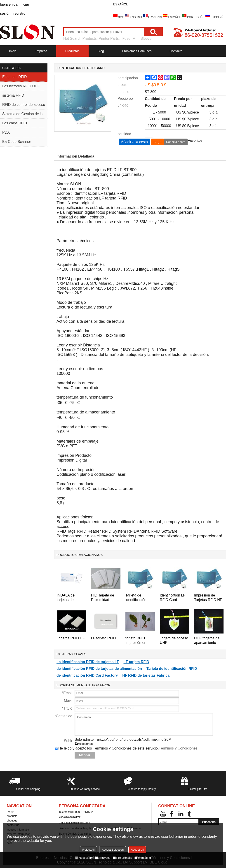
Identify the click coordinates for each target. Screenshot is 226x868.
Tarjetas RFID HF (71, 638)
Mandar (85, 755)
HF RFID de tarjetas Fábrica (146, 675)
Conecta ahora (176, 142)
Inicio (13, 51)
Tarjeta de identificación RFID (136, 598)
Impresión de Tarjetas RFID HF (208, 598)
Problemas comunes (137, 51)
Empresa (41, 51)
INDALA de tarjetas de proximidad (66, 598)
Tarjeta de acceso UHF (174, 640)
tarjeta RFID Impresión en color (136, 641)
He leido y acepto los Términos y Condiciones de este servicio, (126, 748)
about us (12, 821)
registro (19, 13)
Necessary (84, 858)
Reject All (88, 850)
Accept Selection (113, 850)
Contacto (176, 51)
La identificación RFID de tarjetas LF (88, 662)
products (12, 816)
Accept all (137, 850)
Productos (72, 51)
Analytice (103, 858)
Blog (101, 51)
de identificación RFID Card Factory (87, 675)
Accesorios (84, 744)
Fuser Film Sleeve (137, 38)
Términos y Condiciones (178, 748)
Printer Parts (109, 38)
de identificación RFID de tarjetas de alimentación (99, 669)
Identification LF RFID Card (173, 598)
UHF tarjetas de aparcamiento (207, 640)
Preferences (122, 858)
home (10, 812)
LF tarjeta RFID (103, 638)
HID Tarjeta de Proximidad (103, 598)
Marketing (143, 858)
